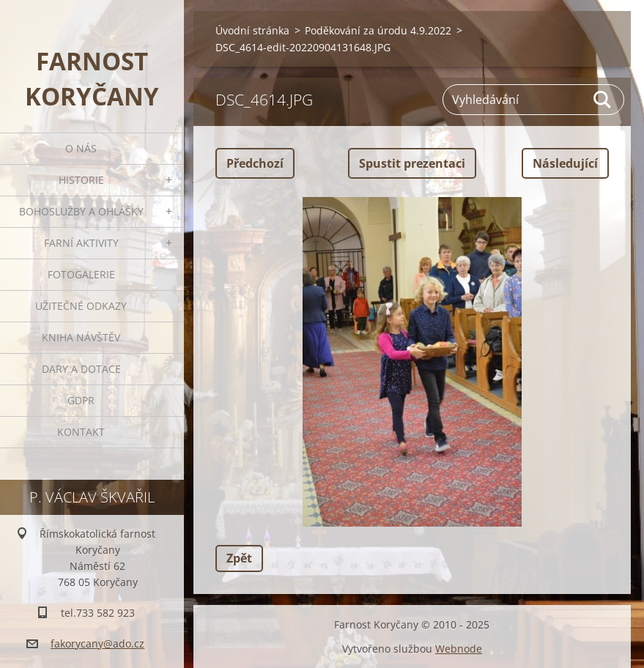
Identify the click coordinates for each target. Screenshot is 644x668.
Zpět (239, 558)
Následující (565, 163)
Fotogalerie (81, 274)
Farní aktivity (81, 243)
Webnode (459, 649)
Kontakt (81, 432)
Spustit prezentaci (412, 163)
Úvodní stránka (252, 30)
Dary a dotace (81, 369)
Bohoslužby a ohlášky (81, 211)
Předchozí (255, 163)
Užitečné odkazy (81, 306)
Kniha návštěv (81, 337)
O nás (81, 148)
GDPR (81, 400)
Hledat (603, 100)
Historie (81, 180)
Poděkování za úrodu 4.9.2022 (378, 30)
